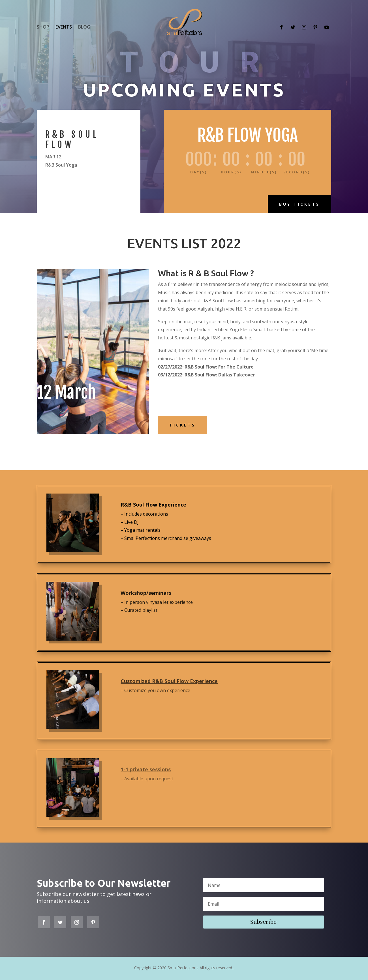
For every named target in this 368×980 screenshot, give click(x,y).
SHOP (43, 27)
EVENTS (64, 27)
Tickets (182, 425)
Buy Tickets (299, 204)
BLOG (84, 27)
